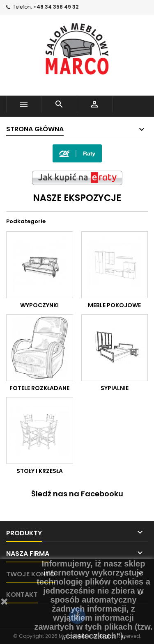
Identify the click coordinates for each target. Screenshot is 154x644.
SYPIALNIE (115, 388)
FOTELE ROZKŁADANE (39, 388)
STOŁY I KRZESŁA (40, 471)
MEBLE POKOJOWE (114, 305)
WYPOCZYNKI (39, 305)
